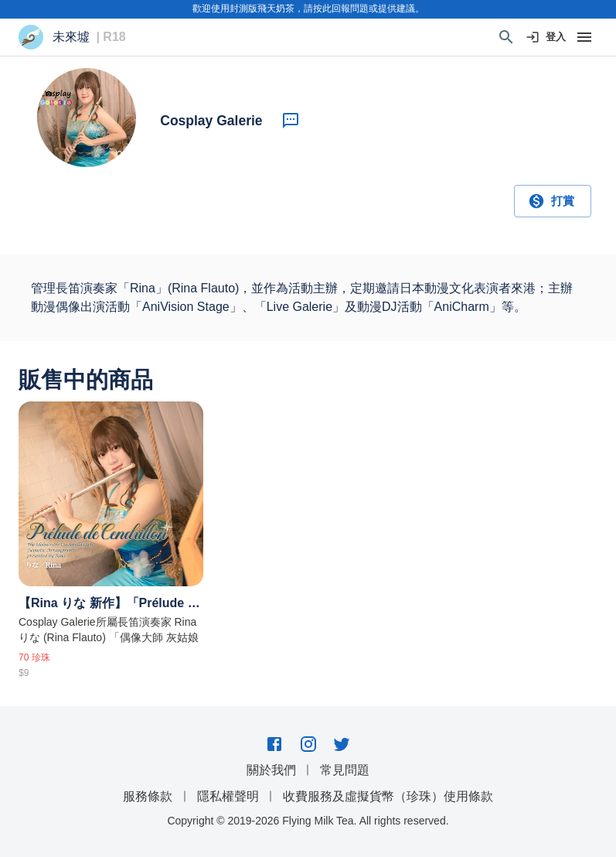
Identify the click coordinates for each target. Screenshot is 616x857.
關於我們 (271, 770)
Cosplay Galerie (211, 121)
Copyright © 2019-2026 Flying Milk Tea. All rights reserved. (308, 821)
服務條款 (148, 796)
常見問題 (345, 770)
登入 (546, 38)
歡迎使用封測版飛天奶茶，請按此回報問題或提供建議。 (308, 9)
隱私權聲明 (228, 796)
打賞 (553, 201)
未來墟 (71, 37)
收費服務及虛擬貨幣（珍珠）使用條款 (388, 796)
